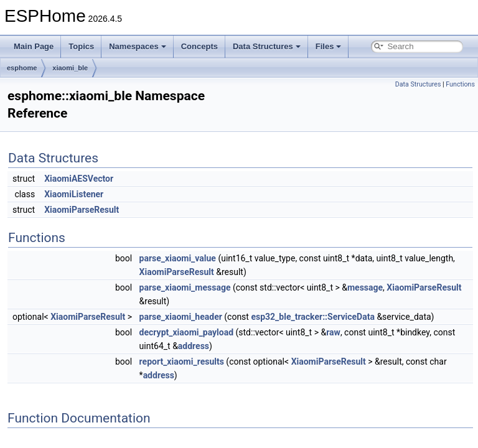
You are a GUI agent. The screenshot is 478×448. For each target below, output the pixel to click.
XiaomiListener (74, 194)
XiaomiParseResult (82, 210)
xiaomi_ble (70, 68)
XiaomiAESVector (79, 179)
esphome (22, 68)
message (365, 287)
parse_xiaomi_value (178, 258)
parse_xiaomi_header (181, 317)
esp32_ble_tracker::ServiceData (313, 317)
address (194, 346)
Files (329, 46)
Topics (81, 46)
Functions (460, 84)
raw (333, 332)
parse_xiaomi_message (185, 287)
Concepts (199, 46)
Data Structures (267, 46)
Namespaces (138, 46)
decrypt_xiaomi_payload (186, 332)
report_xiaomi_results (182, 362)
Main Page (34, 46)
